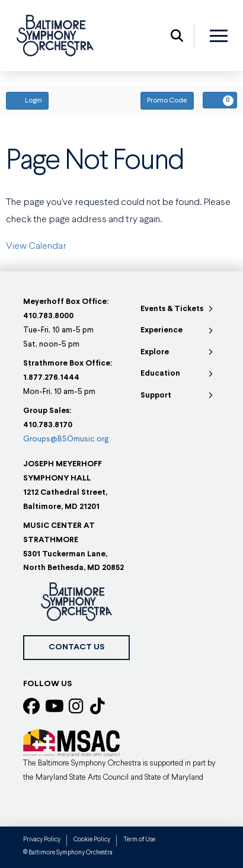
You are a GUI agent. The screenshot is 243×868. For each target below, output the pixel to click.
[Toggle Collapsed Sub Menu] (178, 310)
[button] (177, 36)
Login (27, 100)
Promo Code (167, 101)
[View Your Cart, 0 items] (220, 100)
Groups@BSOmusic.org (66, 439)
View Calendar (36, 246)
